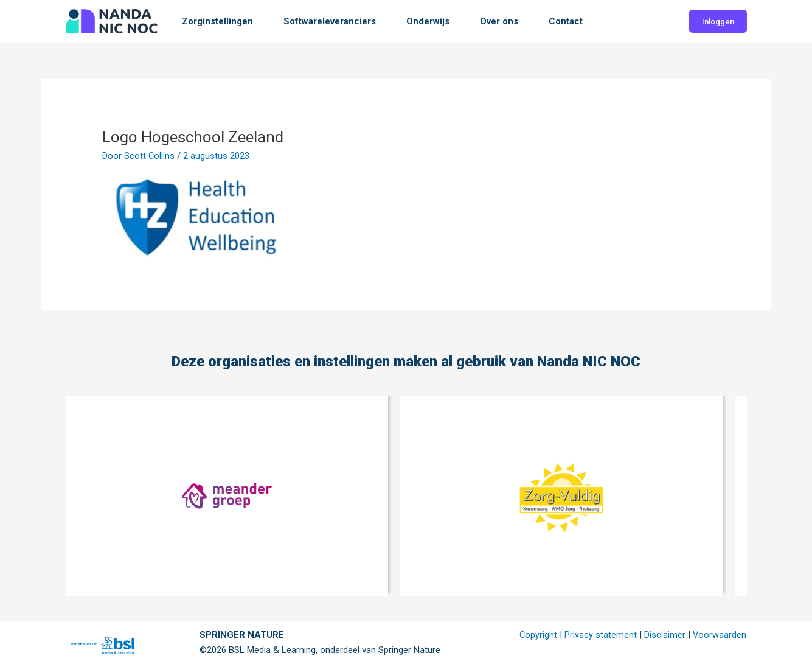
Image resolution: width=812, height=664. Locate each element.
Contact (566, 21)
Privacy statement (600, 635)
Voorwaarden (719, 635)
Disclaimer (664, 635)
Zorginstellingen (217, 21)
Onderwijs (428, 21)
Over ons (499, 21)
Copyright (537, 635)
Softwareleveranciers (330, 21)
